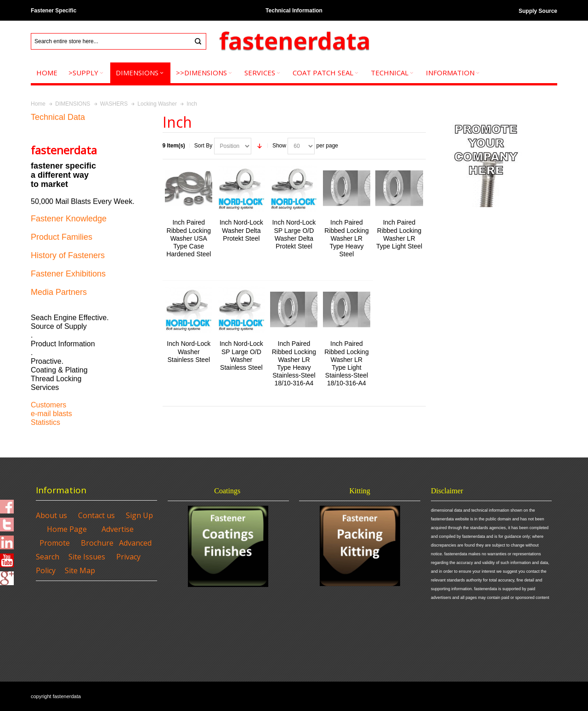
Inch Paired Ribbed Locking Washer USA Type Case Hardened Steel (189, 238)
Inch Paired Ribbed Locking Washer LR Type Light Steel (399, 234)
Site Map (80, 570)
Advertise (118, 529)
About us (51, 515)
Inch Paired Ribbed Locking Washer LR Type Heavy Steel (346, 238)
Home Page (67, 529)
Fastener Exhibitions (68, 274)
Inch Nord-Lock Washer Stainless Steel (189, 351)
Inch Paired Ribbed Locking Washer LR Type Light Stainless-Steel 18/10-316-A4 (346, 363)
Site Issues (87, 557)
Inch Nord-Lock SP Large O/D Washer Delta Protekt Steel (294, 234)
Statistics (45, 422)
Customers (48, 405)
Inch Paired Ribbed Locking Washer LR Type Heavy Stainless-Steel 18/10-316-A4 (294, 363)
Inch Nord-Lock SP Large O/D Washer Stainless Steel (241, 355)
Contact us (96, 515)
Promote (55, 543)
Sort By (203, 146)
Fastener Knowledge (69, 219)
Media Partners (59, 292)
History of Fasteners (68, 255)
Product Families (62, 237)
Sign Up (139, 515)
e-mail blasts (51, 414)
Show (279, 146)
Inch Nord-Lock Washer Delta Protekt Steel (241, 230)
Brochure (97, 543)
